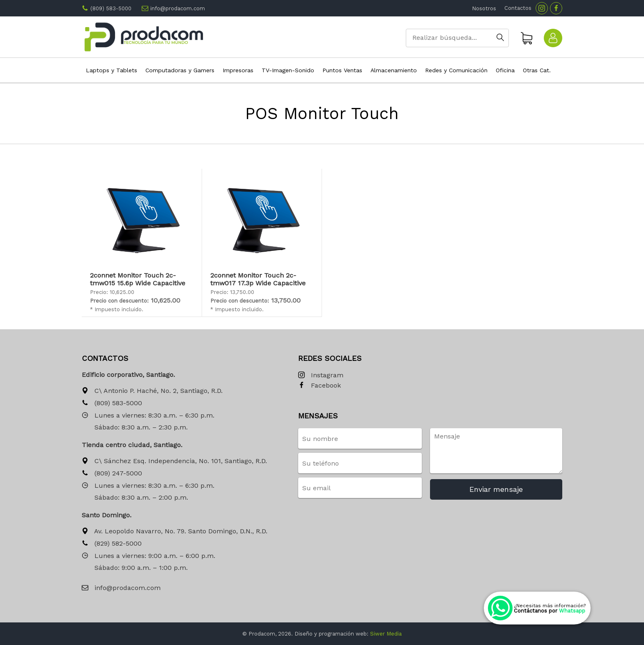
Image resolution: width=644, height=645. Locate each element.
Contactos (518, 8)
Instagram (321, 375)
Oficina (505, 70)
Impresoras (238, 70)
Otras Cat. (537, 70)
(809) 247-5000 (112, 474)
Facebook (320, 386)
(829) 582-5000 (112, 544)
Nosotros (484, 8)
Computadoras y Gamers (180, 70)
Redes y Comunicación (456, 70)
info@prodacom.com (178, 8)
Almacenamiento (394, 70)
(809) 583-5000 (111, 8)
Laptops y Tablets (112, 70)
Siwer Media (386, 634)
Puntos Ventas (342, 70)
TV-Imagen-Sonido (288, 70)
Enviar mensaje (496, 489)
